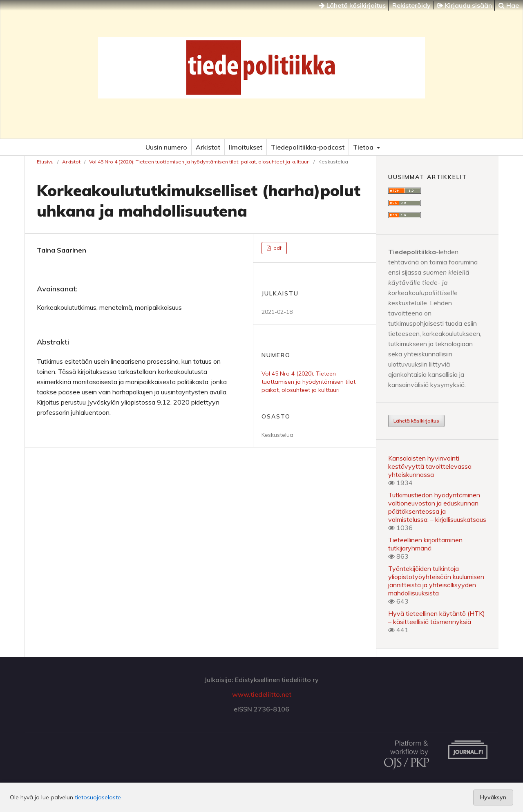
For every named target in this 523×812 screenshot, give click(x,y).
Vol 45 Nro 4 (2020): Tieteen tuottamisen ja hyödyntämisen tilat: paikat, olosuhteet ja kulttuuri (199, 162)
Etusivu (45, 162)
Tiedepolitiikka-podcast (308, 147)
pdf (277, 248)
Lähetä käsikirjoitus (352, 5)
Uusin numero (166, 147)
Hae (509, 5)
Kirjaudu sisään (465, 5)
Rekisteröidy (411, 5)
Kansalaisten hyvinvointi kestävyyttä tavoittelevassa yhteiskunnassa (430, 466)
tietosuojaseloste (98, 797)
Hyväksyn (493, 797)
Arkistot (208, 147)
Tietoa (364, 147)
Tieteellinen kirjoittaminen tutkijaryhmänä (425, 544)
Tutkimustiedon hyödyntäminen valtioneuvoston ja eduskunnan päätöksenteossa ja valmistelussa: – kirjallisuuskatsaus (437, 507)
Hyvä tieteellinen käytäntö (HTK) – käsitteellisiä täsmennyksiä (437, 617)
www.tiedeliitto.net (262, 694)
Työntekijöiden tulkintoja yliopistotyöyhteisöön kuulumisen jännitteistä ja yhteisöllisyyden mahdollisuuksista (436, 581)
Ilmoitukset (246, 147)
